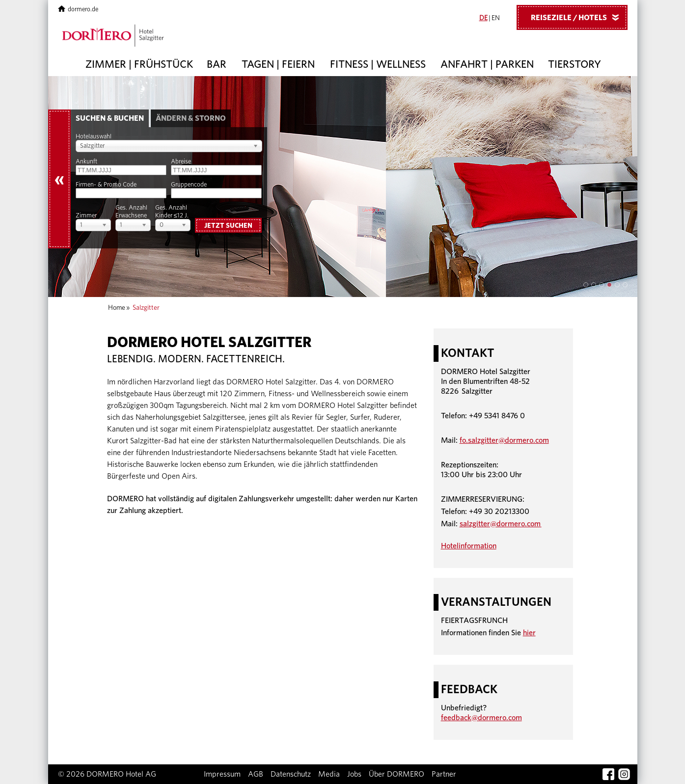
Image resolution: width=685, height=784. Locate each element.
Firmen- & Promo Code (106, 185)
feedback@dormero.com (481, 718)
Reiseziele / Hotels (578, 17)
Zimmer (86, 216)
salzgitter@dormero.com (501, 524)
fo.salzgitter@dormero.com (504, 440)
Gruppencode (189, 185)
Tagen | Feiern (278, 64)
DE (483, 18)
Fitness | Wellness (378, 64)
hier (529, 633)
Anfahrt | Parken (487, 64)
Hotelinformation (469, 546)
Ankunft (86, 162)
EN (496, 18)
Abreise (181, 162)
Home (117, 308)
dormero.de (78, 10)
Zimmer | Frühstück (139, 64)
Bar (217, 64)
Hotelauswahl (94, 137)
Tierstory (575, 64)
